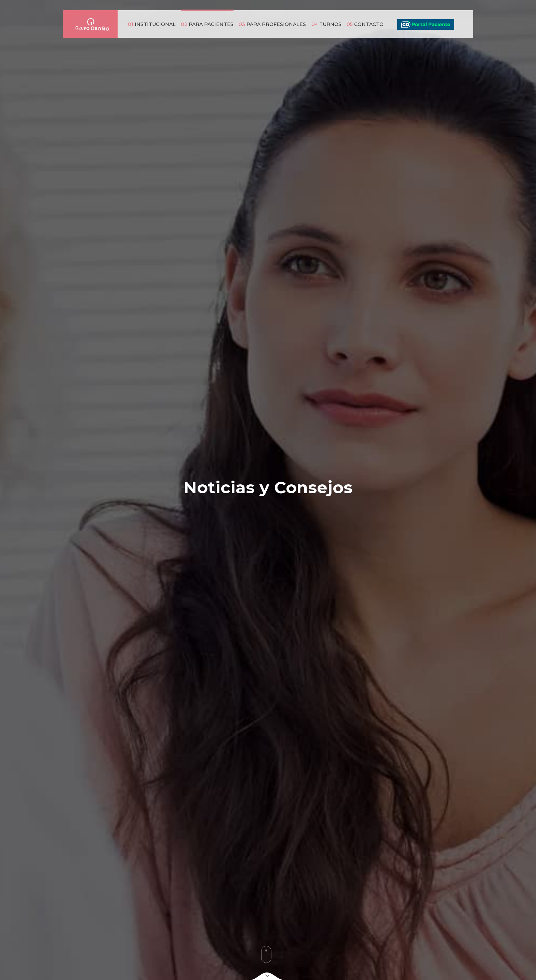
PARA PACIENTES (207, 24)
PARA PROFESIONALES (272, 24)
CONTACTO (365, 24)
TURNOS (326, 24)
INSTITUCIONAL (152, 24)
